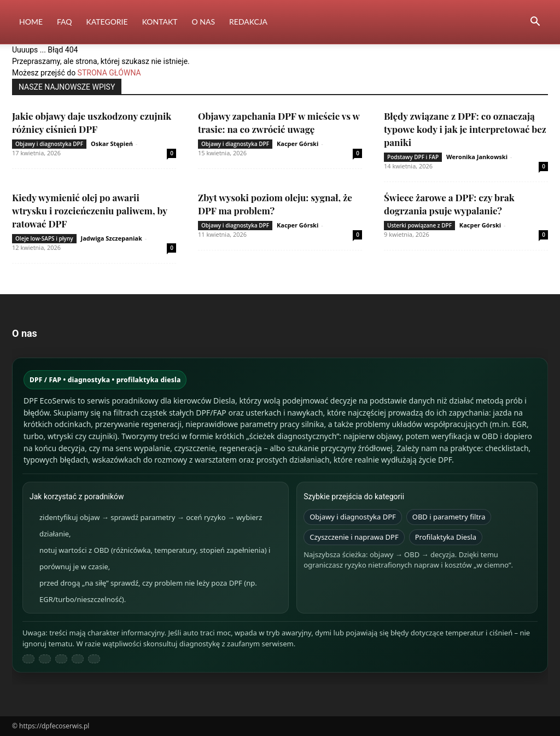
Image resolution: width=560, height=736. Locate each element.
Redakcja (248, 22)
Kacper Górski (297, 144)
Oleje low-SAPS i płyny (44, 238)
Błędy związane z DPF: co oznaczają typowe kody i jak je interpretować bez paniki (465, 129)
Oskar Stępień (112, 144)
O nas (204, 22)
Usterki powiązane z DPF (419, 225)
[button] (535, 23)
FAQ (65, 22)
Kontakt (160, 22)
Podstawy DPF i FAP (413, 157)
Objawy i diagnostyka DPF (49, 144)
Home (31, 22)
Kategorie (107, 22)
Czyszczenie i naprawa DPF (354, 537)
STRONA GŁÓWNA (109, 73)
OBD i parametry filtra (449, 517)
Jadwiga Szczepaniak (112, 238)
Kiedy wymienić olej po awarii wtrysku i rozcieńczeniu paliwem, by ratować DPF (90, 211)
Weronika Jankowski (477, 157)
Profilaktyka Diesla (446, 537)
